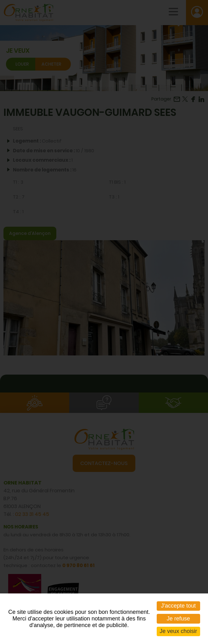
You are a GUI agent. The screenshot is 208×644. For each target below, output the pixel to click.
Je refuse (178, 619)
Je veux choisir (178, 631)
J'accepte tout (179, 606)
